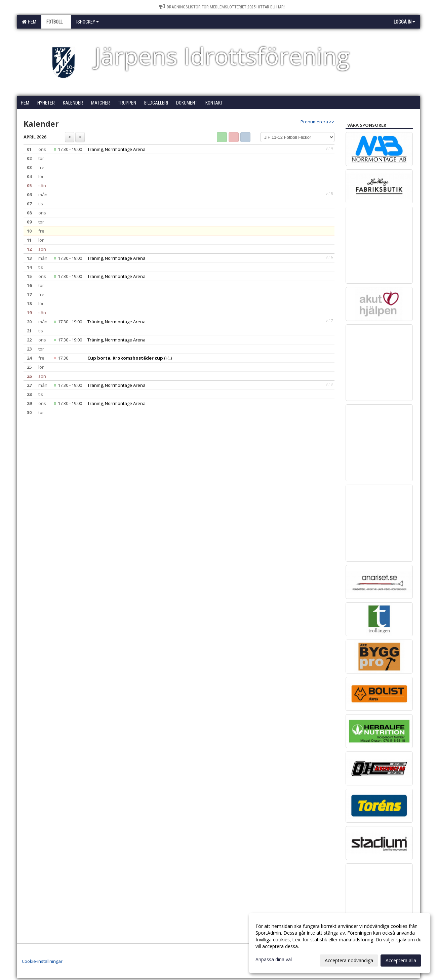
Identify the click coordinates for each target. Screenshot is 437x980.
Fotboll (56, 22)
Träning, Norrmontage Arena (116, 149)
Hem (29, 22)
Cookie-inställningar (42, 961)
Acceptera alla (401, 960)
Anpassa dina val (274, 959)
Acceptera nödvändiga (349, 960)
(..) (170, 358)
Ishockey (88, 22)
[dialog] (340, 943)
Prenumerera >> (317, 122)
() (127, 358)
